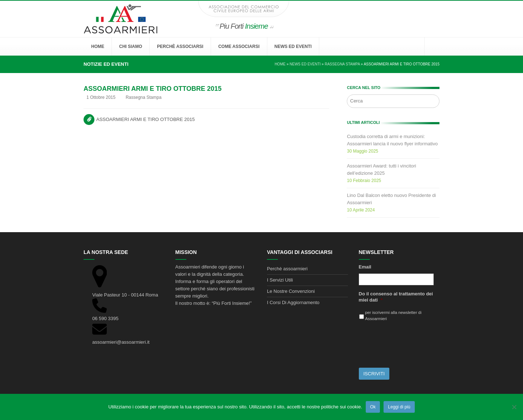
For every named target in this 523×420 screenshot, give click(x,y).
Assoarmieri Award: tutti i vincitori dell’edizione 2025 (382, 169)
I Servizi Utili (280, 280)
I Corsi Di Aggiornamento (293, 302)
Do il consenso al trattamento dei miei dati (396, 297)
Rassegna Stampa (144, 97)
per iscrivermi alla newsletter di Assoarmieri (393, 316)
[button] (432, 47)
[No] (514, 407)
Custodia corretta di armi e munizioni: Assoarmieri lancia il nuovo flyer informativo (392, 140)
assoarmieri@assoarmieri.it (121, 342)
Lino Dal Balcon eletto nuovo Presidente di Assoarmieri (391, 199)
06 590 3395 (105, 318)
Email (365, 267)
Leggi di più (399, 407)
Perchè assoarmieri (287, 269)
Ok (373, 407)
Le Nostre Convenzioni (291, 291)
